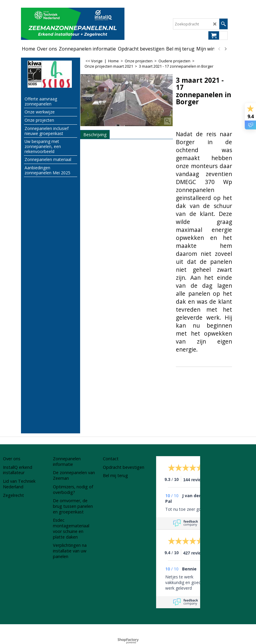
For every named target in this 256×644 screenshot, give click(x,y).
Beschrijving (95, 135)
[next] (225, 49)
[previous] (219, 49)
